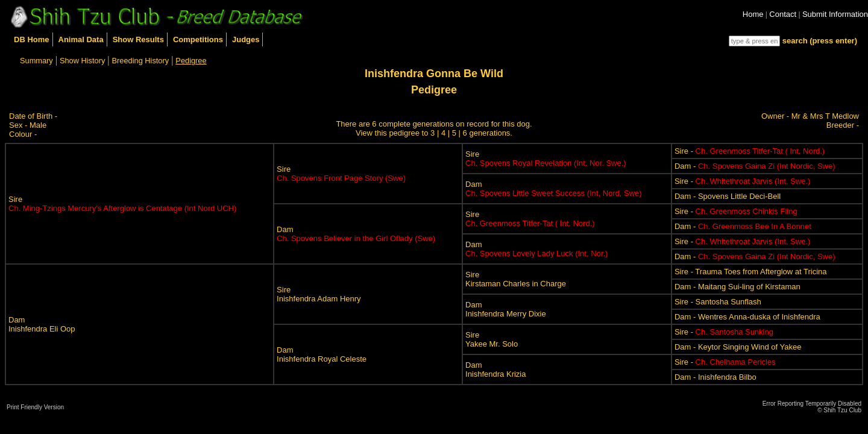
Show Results (138, 39)
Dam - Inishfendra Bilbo (715, 377)
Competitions (198, 39)
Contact (783, 14)
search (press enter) (820, 41)
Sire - (750, 151)
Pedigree (191, 61)
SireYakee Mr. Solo (492, 339)
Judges (246, 39)
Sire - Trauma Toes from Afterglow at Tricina (751, 272)
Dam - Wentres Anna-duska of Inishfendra (747, 317)
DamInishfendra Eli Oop (42, 324)
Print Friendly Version (35, 407)
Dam (554, 189)
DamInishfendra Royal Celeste (322, 354)
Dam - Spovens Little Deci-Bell (728, 196)
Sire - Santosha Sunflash (718, 302)
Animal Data (81, 39)
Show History (82, 61)
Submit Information (835, 14)
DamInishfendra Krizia (495, 370)
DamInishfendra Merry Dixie (506, 309)
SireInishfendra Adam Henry (319, 294)
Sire (122, 204)
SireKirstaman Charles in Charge (516, 279)
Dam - (755, 166)
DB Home (32, 39)
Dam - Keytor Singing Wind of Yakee (738, 347)
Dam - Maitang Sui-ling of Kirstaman (737, 287)
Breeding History (141, 61)
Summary (36, 61)
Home (753, 14)
